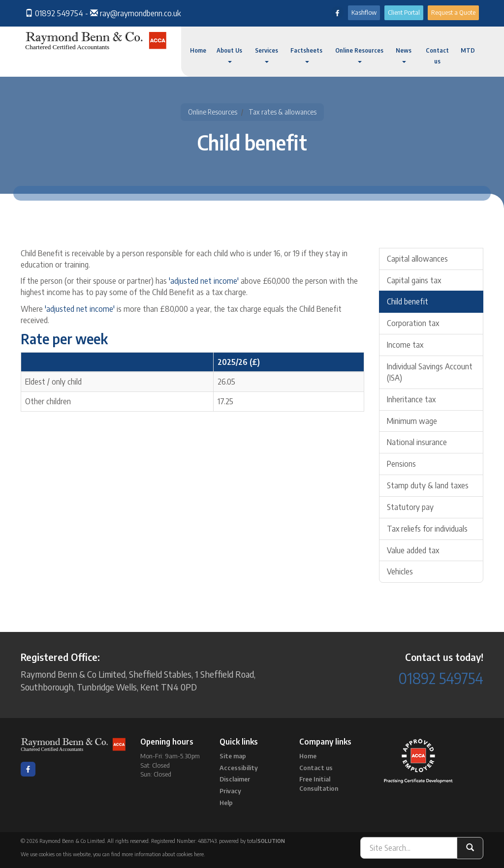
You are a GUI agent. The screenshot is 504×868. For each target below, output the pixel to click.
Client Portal (404, 12)
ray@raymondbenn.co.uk (140, 13)
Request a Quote (453, 12)
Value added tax (413, 550)
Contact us (437, 56)
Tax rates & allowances (283, 112)
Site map (233, 756)
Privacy (230, 791)
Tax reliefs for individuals (427, 529)
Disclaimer (235, 779)
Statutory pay (410, 507)
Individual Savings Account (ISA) (430, 372)
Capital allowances (417, 259)
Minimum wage (412, 421)
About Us (229, 55)
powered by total (252, 841)
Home (198, 50)
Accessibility (239, 768)
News (404, 55)
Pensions (401, 464)
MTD (468, 50)
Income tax (405, 345)
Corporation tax (413, 323)
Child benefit (408, 301)
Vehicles (400, 571)
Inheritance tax (411, 399)
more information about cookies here (163, 854)
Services (267, 55)
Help (226, 803)
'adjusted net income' (204, 281)
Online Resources (359, 55)
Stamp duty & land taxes (428, 485)
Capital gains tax (414, 280)
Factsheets (306, 55)
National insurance (417, 442)
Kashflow (364, 12)
